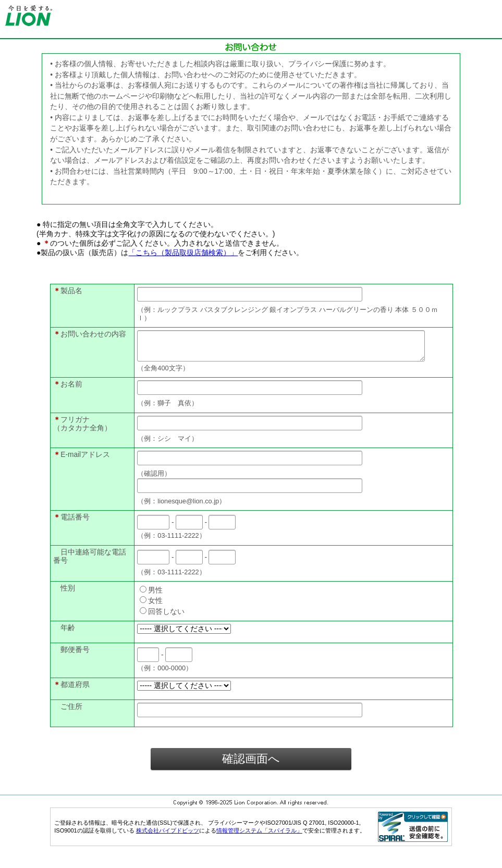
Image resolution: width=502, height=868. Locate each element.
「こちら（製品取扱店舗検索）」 (183, 252)
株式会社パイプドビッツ (168, 837)
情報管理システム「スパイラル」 (259, 837)
